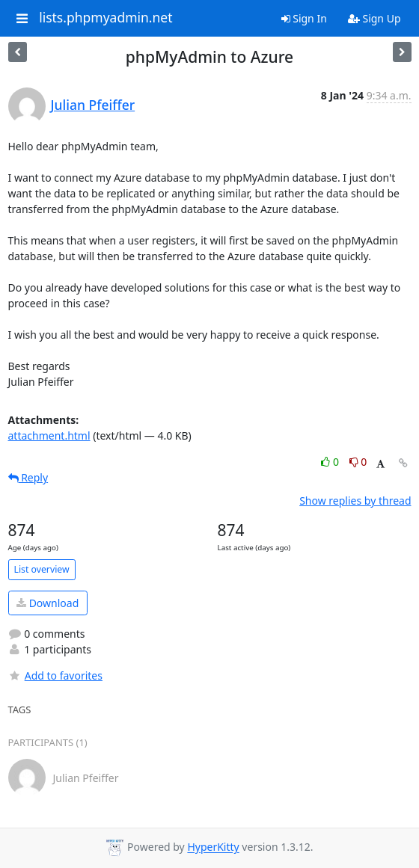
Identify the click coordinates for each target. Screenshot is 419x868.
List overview (42, 569)
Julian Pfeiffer (93, 105)
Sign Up (374, 18)
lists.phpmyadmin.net (105, 18)
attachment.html (49, 435)
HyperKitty (213, 847)
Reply (28, 477)
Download (48, 603)
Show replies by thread (355, 501)
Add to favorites (55, 675)
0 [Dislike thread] (358, 462)
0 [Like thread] (331, 462)
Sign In (304, 18)
